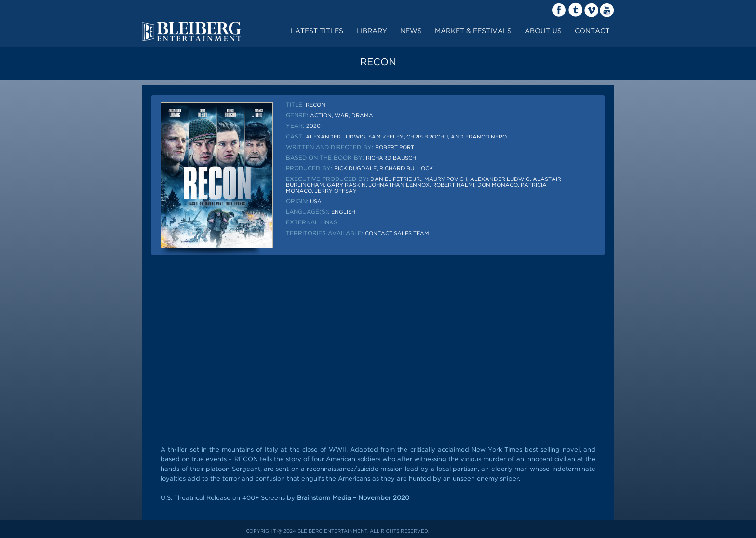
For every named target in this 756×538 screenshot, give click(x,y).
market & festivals (473, 31)
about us (543, 31)
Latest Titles (317, 31)
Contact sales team (397, 234)
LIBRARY (372, 31)
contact (592, 31)
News (411, 31)
